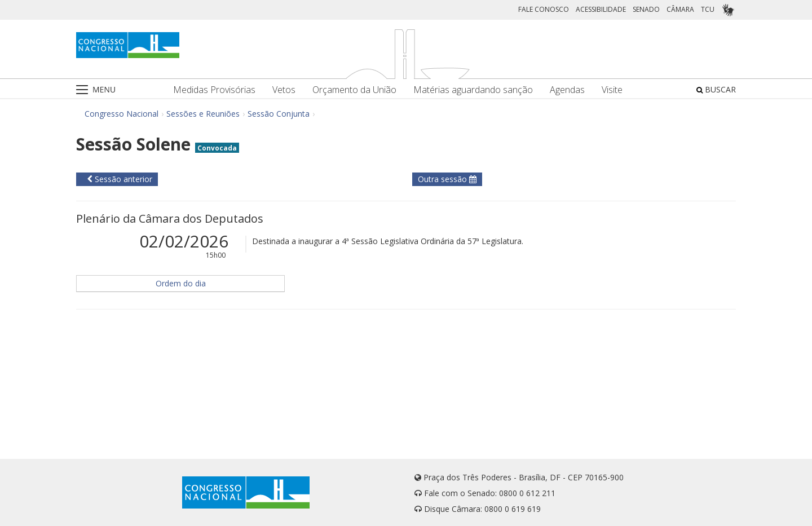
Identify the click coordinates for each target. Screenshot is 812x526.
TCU (708, 9)
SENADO (646, 9)
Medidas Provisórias (214, 90)
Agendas (567, 90)
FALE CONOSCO (544, 9)
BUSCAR (716, 89)
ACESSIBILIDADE (601, 9)
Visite (612, 90)
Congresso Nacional (122, 114)
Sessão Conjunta (279, 114)
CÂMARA (680, 9)
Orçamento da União (354, 90)
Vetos (284, 90)
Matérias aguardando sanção (473, 90)
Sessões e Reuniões (203, 114)
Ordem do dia (181, 283)
